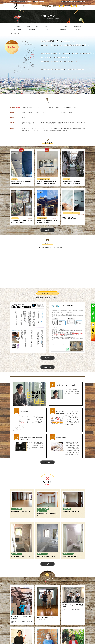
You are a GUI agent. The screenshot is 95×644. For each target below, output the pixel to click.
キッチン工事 (41, 179)
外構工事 (40, 218)
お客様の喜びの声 (78, 26)
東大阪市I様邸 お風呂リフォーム (72, 556)
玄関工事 (44, 218)
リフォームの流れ (63, 26)
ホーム (11, 33)
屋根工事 (15, 179)
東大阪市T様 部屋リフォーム (45, 617)
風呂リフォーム (75, 213)
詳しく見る (47, 358)
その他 (65, 213)
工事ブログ (78, 30)
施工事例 (47, 26)
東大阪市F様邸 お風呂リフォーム (46, 556)
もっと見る (47, 230)
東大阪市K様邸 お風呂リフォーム (21, 556)
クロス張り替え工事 (43, 509)
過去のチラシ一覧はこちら (28, 117)
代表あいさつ (32, 30)
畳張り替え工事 (42, 511)
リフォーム (47, 179)
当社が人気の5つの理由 (32, 26)
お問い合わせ (63, 30)
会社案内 (47, 30)
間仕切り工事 (67, 509)
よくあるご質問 (17, 30)
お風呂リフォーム (17, 554)
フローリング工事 (17, 509)
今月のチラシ (17, 26)
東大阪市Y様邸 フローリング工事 (21, 512)
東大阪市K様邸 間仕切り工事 (71, 512)
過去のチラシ (47, 367)
